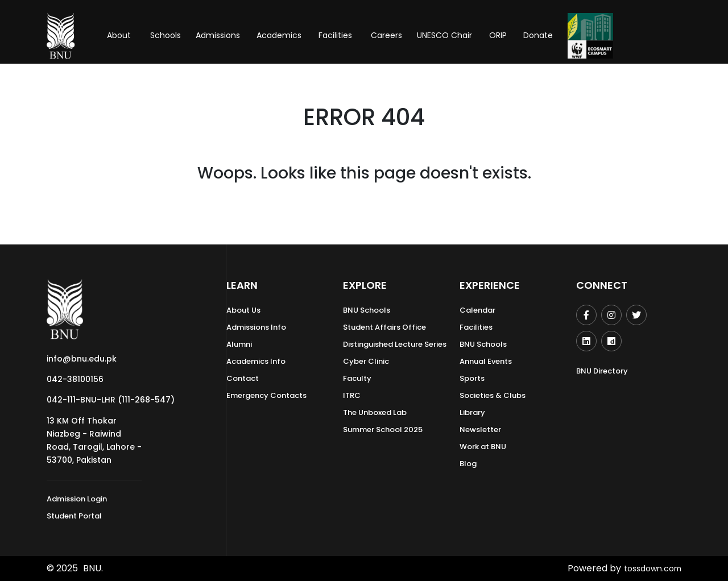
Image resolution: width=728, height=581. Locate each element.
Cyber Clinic (366, 361)
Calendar (477, 310)
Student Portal (74, 516)
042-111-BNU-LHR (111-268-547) (111, 400)
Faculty (357, 378)
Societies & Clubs (493, 395)
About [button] (120, 35)
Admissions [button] (218, 35)
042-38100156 (75, 379)
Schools (166, 35)
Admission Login (77, 499)
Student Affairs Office (384, 327)
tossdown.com (649, 568)
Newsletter (480, 429)
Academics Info (256, 361)
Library (472, 412)
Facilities (476, 327)
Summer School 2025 (383, 429)
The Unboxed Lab (375, 412)
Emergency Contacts (266, 395)
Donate (538, 35)
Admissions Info (256, 327)
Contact (243, 378)
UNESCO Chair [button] (444, 35)
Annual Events (486, 361)
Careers (386, 35)
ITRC (352, 395)
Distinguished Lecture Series (395, 344)
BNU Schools (367, 310)
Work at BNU (483, 447)
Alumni (239, 344)
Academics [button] (279, 35)
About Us (243, 310)
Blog (468, 464)
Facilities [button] (335, 35)
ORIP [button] (498, 35)
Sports (472, 378)
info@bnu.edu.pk (82, 359)
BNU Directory (602, 371)
